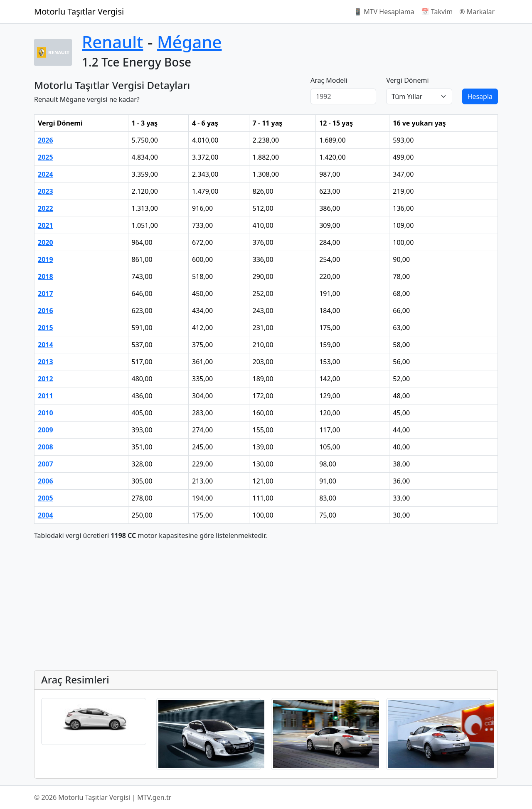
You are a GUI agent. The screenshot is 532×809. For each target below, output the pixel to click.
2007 (46, 464)
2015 (46, 328)
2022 (46, 208)
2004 (46, 515)
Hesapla (480, 96)
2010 (46, 413)
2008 (46, 447)
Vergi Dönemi (407, 80)
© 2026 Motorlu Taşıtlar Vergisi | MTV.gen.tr (103, 797)
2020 (46, 242)
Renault (112, 42)
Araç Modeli (329, 80)
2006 (46, 481)
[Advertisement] (266, 605)
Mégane (189, 42)
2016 (46, 311)
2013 (46, 362)
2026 (46, 140)
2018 (46, 276)
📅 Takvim (437, 12)
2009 (46, 430)
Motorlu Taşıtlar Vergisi (79, 11)
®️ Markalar (477, 12)
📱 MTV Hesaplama (384, 12)
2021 (46, 225)
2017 (46, 294)
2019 (46, 259)
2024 (46, 174)
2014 (46, 345)
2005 (46, 498)
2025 (46, 157)
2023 (46, 191)
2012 (46, 379)
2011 (46, 396)
